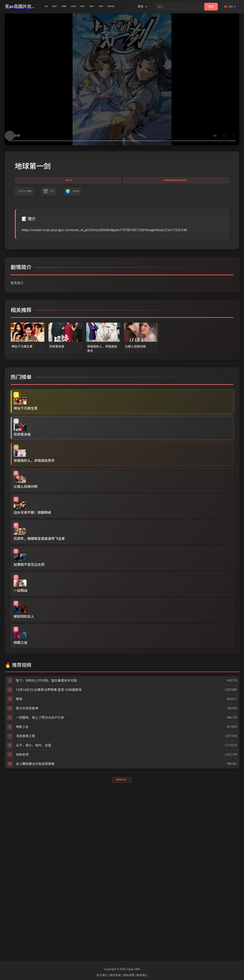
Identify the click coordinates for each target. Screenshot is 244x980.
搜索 (211, 6)
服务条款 (115, 975)
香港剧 (81, 7)
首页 (49, 7)
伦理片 (114, 7)
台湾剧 (97, 7)
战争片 (130, 7)
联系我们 (142, 975)
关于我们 (102, 975)
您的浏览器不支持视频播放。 (122, 79)
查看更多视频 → (122, 945)
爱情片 (64, 7)
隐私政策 (129, 975)
